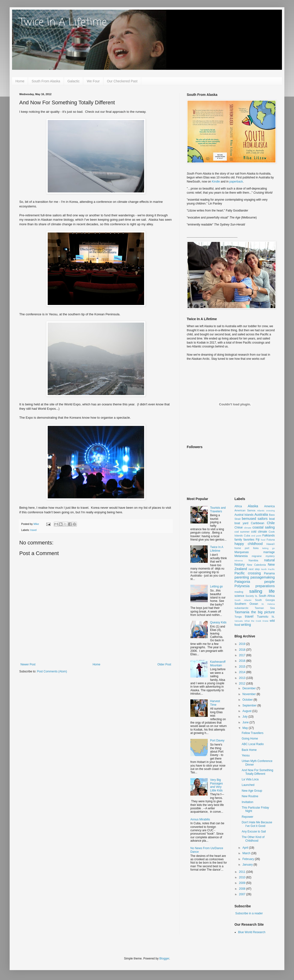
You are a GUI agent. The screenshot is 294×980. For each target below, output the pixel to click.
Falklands (269, 536)
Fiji (257, 540)
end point (256, 536)
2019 (243, 644)
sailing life (262, 591)
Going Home (250, 739)
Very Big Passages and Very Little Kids (217, 785)
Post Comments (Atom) (52, 671)
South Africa (267, 596)
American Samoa (245, 510)
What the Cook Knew (256, 621)
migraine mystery (263, 556)
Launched (248, 785)
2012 (243, 684)
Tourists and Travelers (218, 509)
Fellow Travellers (253, 733)
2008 (243, 889)
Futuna (271, 540)
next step (254, 569)
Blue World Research (252, 932)
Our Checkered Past (122, 81)
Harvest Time (215, 703)
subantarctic (241, 608)
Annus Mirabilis (200, 819)
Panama (269, 573)
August (247, 711)
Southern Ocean (246, 604)
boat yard (241, 523)
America (269, 506)
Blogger (164, 959)
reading (239, 592)
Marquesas (242, 552)
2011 (243, 872)
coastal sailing (264, 527)
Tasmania (242, 612)
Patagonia (242, 582)
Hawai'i (271, 544)
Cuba (247, 536)
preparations (265, 586)
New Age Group (252, 791)
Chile (271, 523)
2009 (243, 883)
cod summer (242, 532)
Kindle (216, 182)
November (250, 694)
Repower (247, 817)
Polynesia (242, 586)
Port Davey (217, 740)
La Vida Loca (250, 779)
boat (272, 519)
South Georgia (265, 600)
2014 (243, 672)
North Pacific (268, 569)
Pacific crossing (248, 573)
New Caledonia (256, 565)
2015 (243, 667)
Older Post (164, 664)
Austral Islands (244, 515)
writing (246, 625)
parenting (242, 577)
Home (20, 81)
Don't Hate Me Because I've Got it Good (257, 824)
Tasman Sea (265, 608)
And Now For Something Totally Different (257, 772)
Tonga (238, 617)
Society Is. (251, 596)
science (239, 596)
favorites (249, 540)
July (245, 717)
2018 (243, 650)
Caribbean (257, 523)
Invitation (247, 802)
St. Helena (268, 604)
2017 (243, 655)
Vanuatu (239, 621)
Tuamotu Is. (266, 617)
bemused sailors (255, 519)
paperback (236, 182)
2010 (243, 877)
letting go (268, 548)
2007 (243, 894)
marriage (269, 552)
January (248, 865)
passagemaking (263, 577)
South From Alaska (46, 81)
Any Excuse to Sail (254, 832)
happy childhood (249, 544)
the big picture (263, 612)
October (248, 700)
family (238, 540)
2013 (243, 678)
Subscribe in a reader (249, 913)
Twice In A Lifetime (63, 23)
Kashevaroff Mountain (218, 663)
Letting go (217, 586)
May (246, 728)
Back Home (249, 750)
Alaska (253, 506)
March (247, 853)
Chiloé (239, 528)
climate (247, 528)
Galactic (74, 81)
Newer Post (28, 664)
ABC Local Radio (253, 744)
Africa (238, 506)
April (246, 848)
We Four (93, 81)
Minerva (239, 561)
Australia (261, 515)
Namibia (254, 560)
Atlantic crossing (266, 511)
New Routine (250, 796)
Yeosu (246, 755)
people (270, 582)
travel (33, 530)
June (246, 722)
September (250, 705)
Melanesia (241, 556)
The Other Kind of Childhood (253, 839)
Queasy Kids (218, 622)
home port (242, 548)
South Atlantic (243, 600)
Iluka (256, 548)
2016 (243, 661)
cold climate (259, 532)
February (249, 859)
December (250, 688)
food (263, 540)
